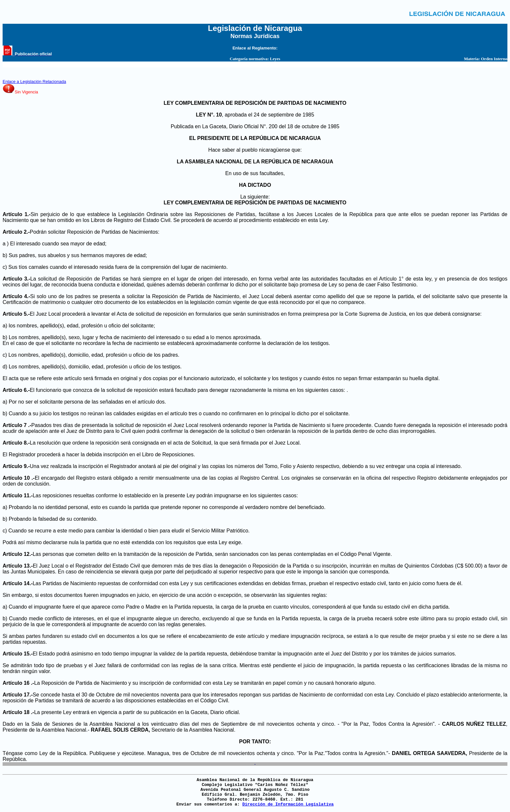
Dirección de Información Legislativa (288, 804)
